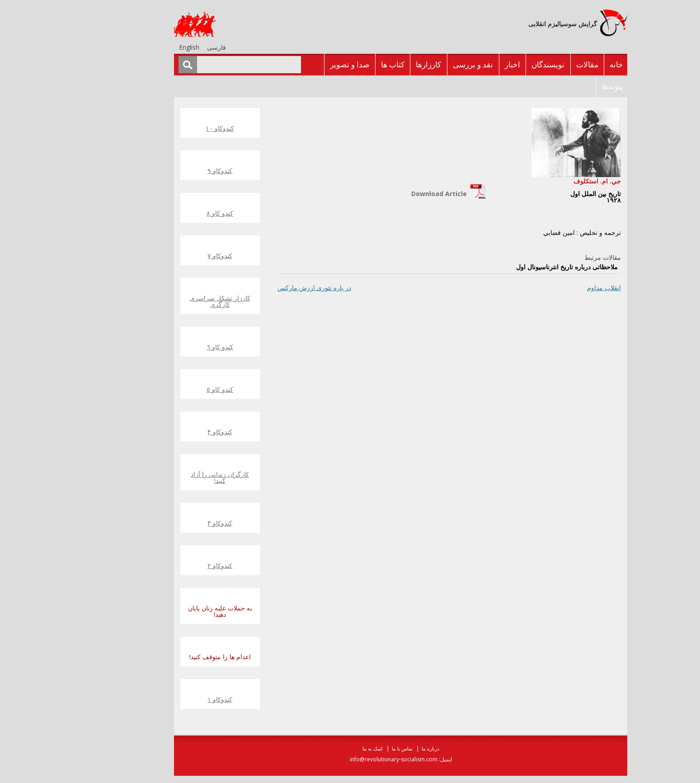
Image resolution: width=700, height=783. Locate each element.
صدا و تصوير (299, 64)
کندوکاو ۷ (169, 256)
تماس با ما (352, 748)
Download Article (388, 194)
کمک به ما (322, 748)
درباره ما (380, 748)
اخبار (462, 64)
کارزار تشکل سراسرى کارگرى (169, 301)
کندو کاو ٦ (169, 347)
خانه (566, 64)
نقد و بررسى (422, 64)
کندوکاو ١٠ (169, 128)
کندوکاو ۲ (169, 565)
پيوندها (562, 86)
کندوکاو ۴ (169, 432)
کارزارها (378, 64)
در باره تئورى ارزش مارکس (264, 288)
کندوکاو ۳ (169, 523)
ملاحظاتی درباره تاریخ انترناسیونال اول (516, 267)
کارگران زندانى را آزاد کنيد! (169, 477)
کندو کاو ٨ (169, 213)
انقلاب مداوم (553, 288)
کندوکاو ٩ (169, 171)
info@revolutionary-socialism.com (343, 759)
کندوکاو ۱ (169, 699)
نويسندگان (497, 64)
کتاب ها (342, 64)
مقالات (537, 64)
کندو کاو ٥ (169, 389)
